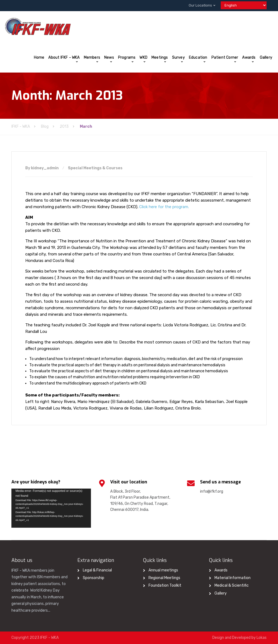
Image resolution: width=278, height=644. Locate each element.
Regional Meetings (164, 578)
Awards (249, 57)
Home (39, 57)
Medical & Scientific (232, 585)
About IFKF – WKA (64, 57)
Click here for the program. (164, 207)
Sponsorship (94, 578)
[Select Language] (244, 5)
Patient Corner (225, 57)
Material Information (233, 578)
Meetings (160, 57)
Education (198, 57)
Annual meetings (163, 570)
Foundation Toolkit (165, 585)
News (109, 57)
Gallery (266, 57)
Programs (127, 57)
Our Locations (200, 5)
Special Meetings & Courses (95, 168)
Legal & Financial (97, 570)
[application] (51, 508)
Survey (179, 57)
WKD (143, 57)
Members (92, 57)
